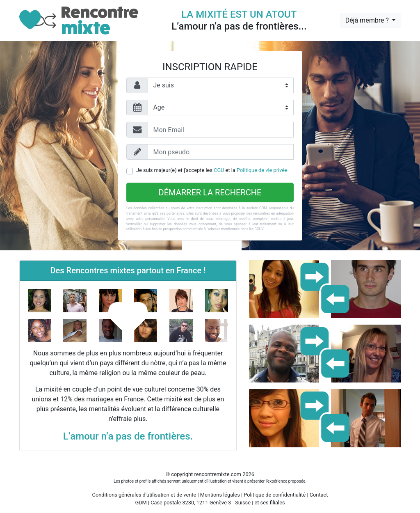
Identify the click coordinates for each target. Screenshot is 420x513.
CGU (219, 170)
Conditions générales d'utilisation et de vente (144, 495)
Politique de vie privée (262, 170)
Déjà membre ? (368, 20)
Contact (319, 495)
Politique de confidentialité (275, 495)
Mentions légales (220, 495)
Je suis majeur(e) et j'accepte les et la (212, 170)
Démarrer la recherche (210, 192)
